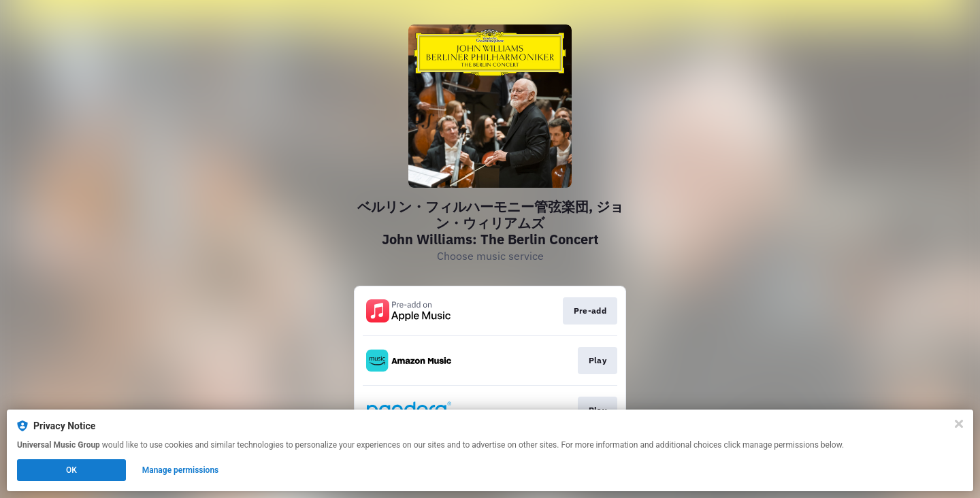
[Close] (959, 424)
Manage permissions (181, 470)
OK (71, 470)
